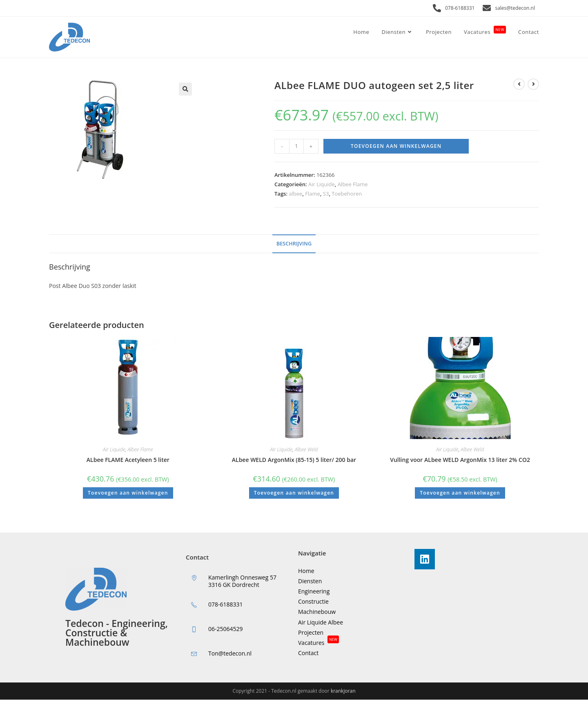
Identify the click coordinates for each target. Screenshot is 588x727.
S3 (326, 194)
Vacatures (318, 643)
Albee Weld (306, 449)
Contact (308, 653)
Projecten (311, 632)
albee (295, 194)
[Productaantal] (296, 146)
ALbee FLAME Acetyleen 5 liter (128, 460)
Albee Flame (353, 184)
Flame (313, 194)
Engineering (314, 591)
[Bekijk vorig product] (519, 84)
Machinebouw (317, 612)
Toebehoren (347, 194)
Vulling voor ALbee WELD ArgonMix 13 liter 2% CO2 (460, 460)
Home (306, 571)
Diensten (310, 581)
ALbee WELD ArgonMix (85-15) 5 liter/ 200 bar (294, 460)
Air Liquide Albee (321, 622)
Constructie (313, 601)
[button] (185, 89)
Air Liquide (322, 184)
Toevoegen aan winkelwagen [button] (128, 493)
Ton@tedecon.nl (230, 653)
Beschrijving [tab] (294, 244)
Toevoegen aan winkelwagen (396, 146)
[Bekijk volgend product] (533, 84)
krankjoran (343, 691)
